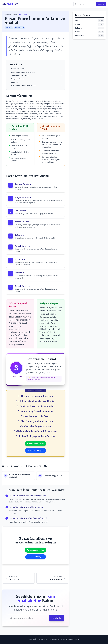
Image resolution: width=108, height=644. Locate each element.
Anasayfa (8, 15)
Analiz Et (101, 4)
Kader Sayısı (36, 82)
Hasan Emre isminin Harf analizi (36, 72)
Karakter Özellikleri (36, 69)
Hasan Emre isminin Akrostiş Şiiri (36, 86)
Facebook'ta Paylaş (36, 450)
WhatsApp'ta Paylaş (35, 444)
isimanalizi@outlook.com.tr (68, 639)
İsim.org (10, 4)
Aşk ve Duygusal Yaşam (36, 75)
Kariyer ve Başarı (36, 79)
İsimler (14, 15)
